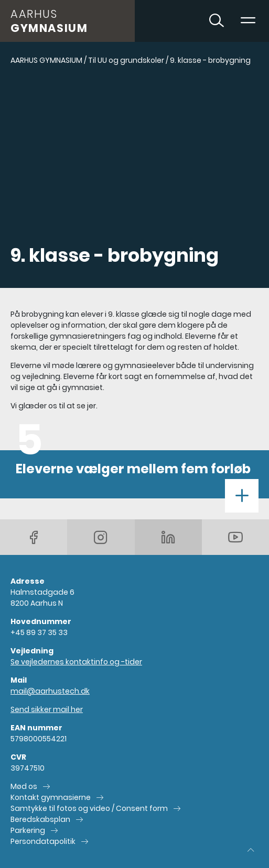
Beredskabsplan (40, 819)
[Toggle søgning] (217, 21)
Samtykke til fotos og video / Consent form (89, 808)
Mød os (24, 786)
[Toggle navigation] (248, 21)
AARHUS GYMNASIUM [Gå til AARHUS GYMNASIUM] (46, 60)
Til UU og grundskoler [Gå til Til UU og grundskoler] (126, 60)
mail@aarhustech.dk (50, 691)
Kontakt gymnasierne (51, 797)
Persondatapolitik (43, 841)
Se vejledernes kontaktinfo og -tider (76, 662)
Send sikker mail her (47, 709)
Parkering (28, 830)
